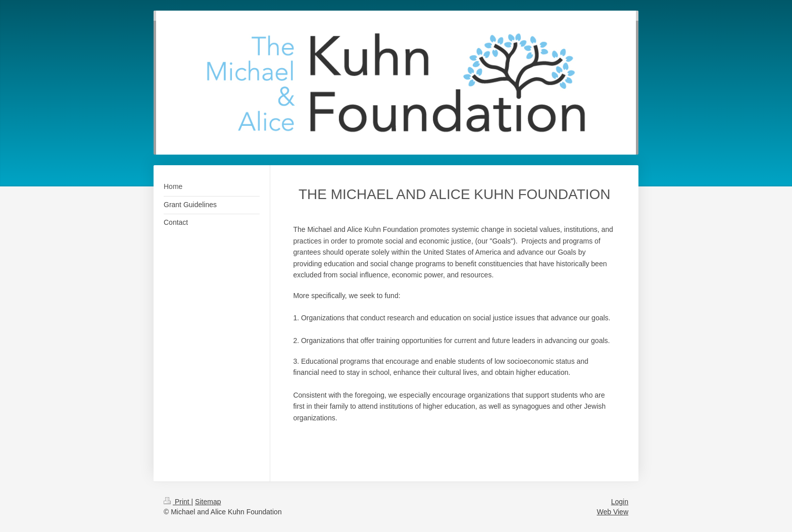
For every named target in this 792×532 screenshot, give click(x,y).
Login (620, 502)
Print (178, 502)
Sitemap (208, 502)
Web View (612, 512)
